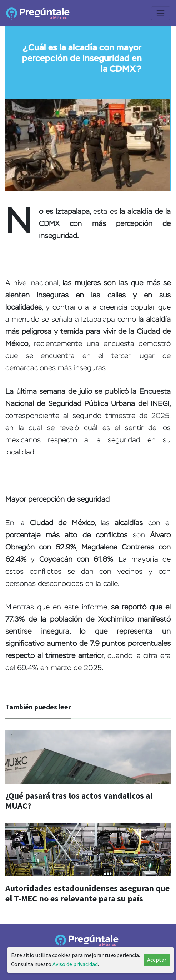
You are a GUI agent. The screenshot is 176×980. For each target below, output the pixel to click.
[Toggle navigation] (161, 13)
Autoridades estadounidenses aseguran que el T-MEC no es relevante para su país (87, 893)
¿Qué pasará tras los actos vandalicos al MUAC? (79, 801)
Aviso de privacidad (75, 964)
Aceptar (157, 960)
